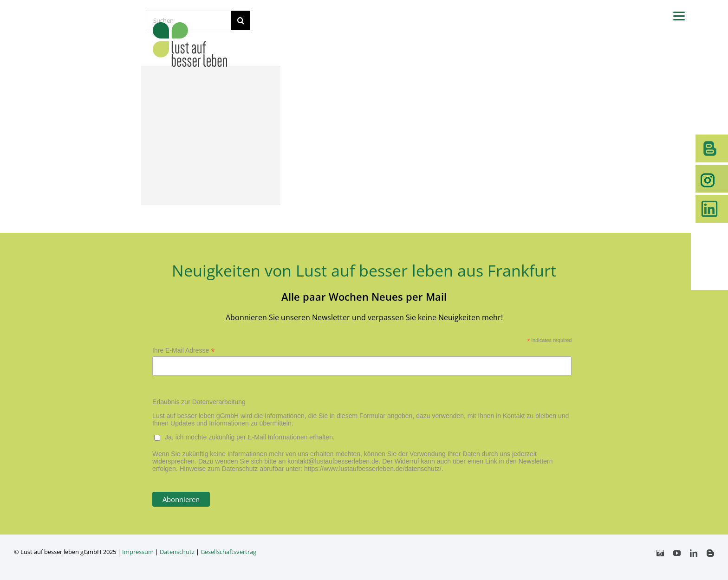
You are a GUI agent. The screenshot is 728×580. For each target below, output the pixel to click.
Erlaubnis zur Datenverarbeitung (199, 402)
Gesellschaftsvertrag (228, 552)
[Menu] (679, 15)
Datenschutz (177, 552)
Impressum (138, 552)
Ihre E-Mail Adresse (183, 351)
